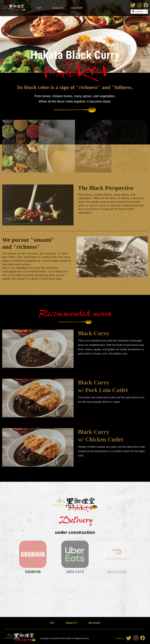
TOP (39, 8)
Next (147, 36)
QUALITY (58, 8)
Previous (3, 36)
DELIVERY (77, 8)
